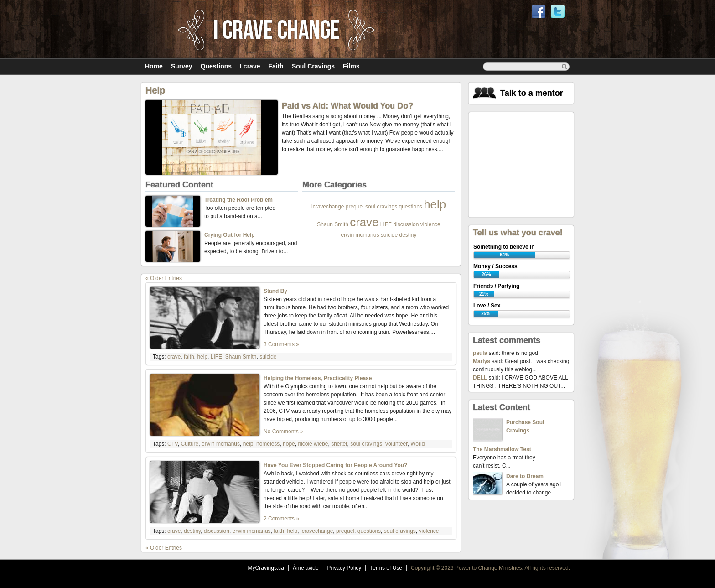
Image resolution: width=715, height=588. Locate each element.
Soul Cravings (313, 66)
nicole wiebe (313, 444)
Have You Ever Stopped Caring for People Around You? (335, 465)
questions (410, 207)
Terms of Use (386, 568)
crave (364, 222)
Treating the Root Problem (238, 200)
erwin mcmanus (360, 235)
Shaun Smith (333, 224)
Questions (216, 66)
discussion (406, 224)
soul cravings (381, 207)
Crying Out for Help (230, 235)
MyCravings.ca (266, 568)
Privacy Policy (345, 568)
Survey (182, 66)
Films (351, 66)
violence (430, 224)
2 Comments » (281, 519)
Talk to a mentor (532, 93)
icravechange (328, 207)
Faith (276, 66)
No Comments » (283, 432)
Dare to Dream (525, 476)
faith (189, 357)
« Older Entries (164, 278)
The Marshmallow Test (502, 449)
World (417, 444)
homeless (268, 444)
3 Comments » (281, 344)
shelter (339, 444)
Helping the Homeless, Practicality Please (318, 378)
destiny (408, 235)
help (435, 204)
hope (289, 444)
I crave (250, 66)
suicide (389, 235)
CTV (173, 444)
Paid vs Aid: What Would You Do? (347, 106)
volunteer (396, 444)
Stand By (275, 291)
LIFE (386, 224)
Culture (190, 444)
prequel (355, 207)
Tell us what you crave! (518, 233)
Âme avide (306, 568)
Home (154, 66)
